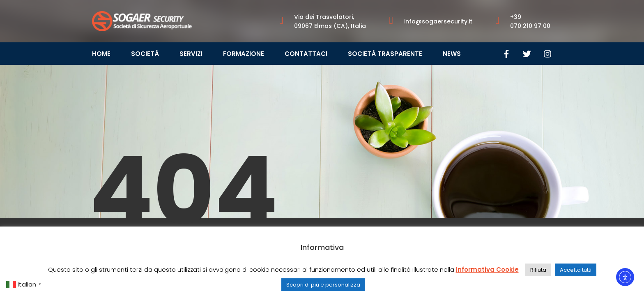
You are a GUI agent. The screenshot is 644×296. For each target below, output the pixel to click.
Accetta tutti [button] (576, 270)
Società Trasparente (385, 54)
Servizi (191, 54)
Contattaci (306, 54)
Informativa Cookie (487, 269)
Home (101, 54)
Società (145, 54)
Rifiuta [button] (538, 270)
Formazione (244, 54)
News (452, 54)
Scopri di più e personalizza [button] (323, 285)
